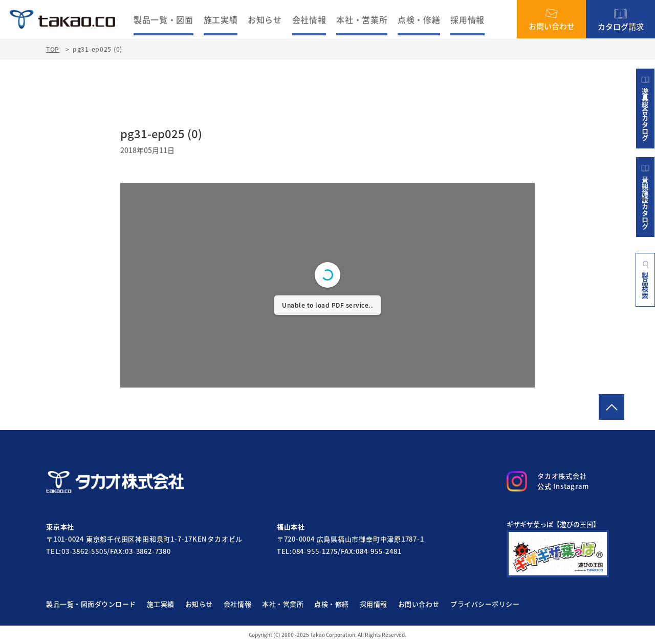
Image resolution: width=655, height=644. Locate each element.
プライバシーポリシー (485, 604)
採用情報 (467, 19)
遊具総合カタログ (645, 109)
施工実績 (221, 19)
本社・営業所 (362, 19)
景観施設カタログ (645, 197)
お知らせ (265, 19)
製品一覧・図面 (163, 19)
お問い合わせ (552, 19)
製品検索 (646, 280)
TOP (53, 49)
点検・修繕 (419, 19)
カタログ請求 (621, 19)
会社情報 (309, 19)
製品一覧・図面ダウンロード (91, 604)
